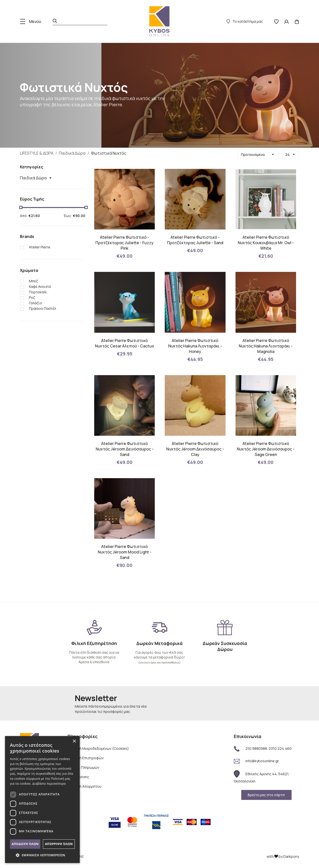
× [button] (74, 741)
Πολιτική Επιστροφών (86, 758)
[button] (42, 855)
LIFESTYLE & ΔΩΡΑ (37, 153)
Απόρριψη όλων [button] (59, 844)
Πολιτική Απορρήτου (84, 786)
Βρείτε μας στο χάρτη (266, 795)
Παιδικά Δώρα (72, 153)
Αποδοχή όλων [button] (25, 844)
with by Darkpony (283, 856)
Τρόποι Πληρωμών (83, 767)
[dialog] (42, 800)
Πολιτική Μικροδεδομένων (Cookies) (98, 748)
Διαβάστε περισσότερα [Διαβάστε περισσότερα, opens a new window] (49, 784)
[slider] (21, 207)
